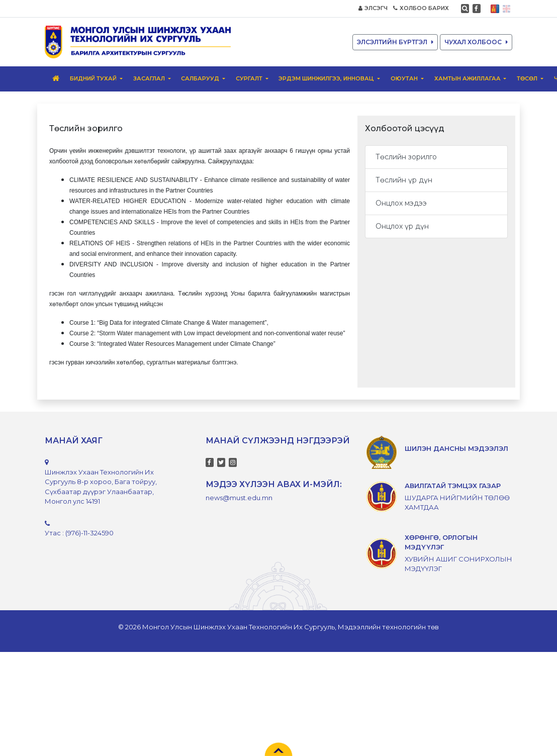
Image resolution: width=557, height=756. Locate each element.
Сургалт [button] (250, 78)
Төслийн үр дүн (404, 180)
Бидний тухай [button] (94, 78)
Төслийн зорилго (406, 157)
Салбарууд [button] (201, 78)
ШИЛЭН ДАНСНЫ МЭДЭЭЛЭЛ (456, 448)
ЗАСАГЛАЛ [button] (150, 78)
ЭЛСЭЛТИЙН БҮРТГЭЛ (395, 42)
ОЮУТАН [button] (405, 78)
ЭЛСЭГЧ (373, 8)
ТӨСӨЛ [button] (528, 78)
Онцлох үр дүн (402, 226)
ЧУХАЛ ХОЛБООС (476, 42)
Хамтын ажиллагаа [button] (468, 78)
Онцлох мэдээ (401, 203)
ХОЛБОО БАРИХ (421, 8)
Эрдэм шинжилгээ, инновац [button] (327, 78)
